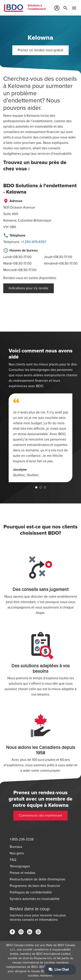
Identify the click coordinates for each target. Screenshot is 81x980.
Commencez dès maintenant (40, 816)
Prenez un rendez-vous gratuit (40, 50)
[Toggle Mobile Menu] (74, 9)
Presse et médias (22, 873)
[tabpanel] (40, 438)
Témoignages (20, 866)
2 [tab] (41, 487)
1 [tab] (36, 487)
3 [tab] (45, 487)
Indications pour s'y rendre (29, 288)
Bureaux (16, 847)
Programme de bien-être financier (35, 886)
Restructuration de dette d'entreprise (37, 879)
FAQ (13, 860)
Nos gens (17, 853)
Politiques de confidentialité (31, 892)
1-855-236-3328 (22, 839)
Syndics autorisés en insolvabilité (35, 899)
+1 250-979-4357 (33, 242)
